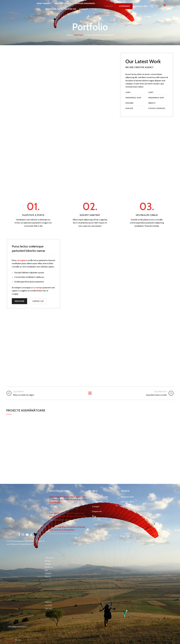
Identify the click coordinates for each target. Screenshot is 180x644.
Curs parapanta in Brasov (131, 506)
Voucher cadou (127, 502)
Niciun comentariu (72, 506)
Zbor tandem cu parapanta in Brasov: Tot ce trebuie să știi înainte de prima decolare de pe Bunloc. (68, 500)
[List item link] (26, 567)
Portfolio (79, 35)
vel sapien (21, 260)
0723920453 (124, 6)
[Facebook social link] (19, 535)
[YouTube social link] (27, 535)
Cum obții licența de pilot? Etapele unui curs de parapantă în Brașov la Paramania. (68, 515)
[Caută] (152, 6)
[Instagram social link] (23, 535)
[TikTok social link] (31, 535)
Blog (94, 516)
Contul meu (97, 502)
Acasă (69, 35)
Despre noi (97, 511)
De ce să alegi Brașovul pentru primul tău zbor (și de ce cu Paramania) (67, 528)
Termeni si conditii (100, 497)
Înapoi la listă (90, 393)
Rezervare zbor (127, 497)
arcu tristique (37, 288)
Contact (96, 506)
